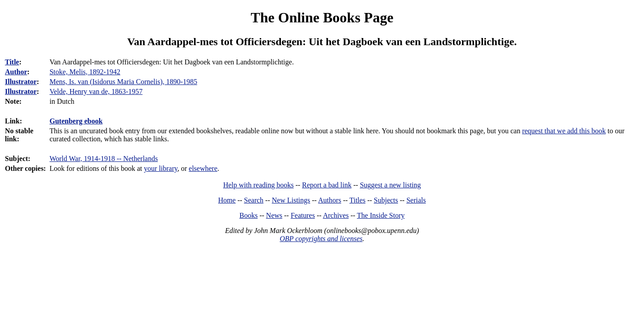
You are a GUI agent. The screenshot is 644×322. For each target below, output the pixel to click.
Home (227, 200)
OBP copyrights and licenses (321, 239)
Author (16, 72)
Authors (330, 200)
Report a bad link (327, 185)
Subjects (386, 200)
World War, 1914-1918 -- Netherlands (104, 159)
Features (303, 215)
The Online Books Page (322, 17)
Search (254, 200)
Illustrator (21, 82)
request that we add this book (564, 131)
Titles (357, 200)
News (274, 215)
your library (161, 168)
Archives (336, 215)
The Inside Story (381, 215)
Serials (416, 200)
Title (12, 62)
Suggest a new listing (390, 185)
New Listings (291, 200)
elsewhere (203, 168)
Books (248, 215)
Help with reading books (258, 185)
